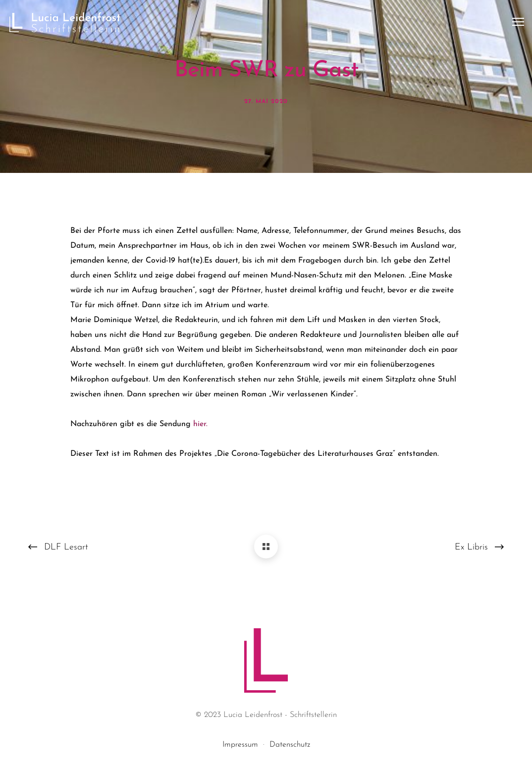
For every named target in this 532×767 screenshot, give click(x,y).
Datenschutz (290, 745)
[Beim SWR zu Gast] (266, 547)
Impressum (240, 745)
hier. (200, 424)
